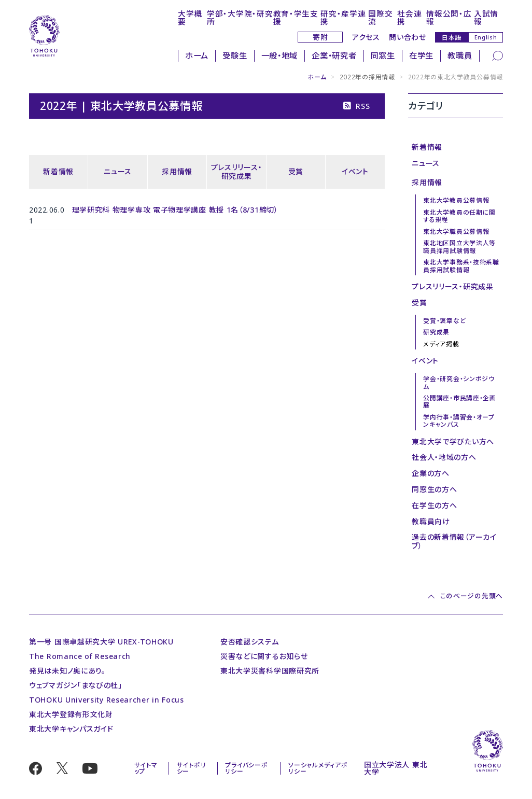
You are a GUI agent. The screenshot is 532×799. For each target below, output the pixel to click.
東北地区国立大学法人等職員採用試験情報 (459, 246)
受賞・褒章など (444, 320)
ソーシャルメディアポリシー (318, 768)
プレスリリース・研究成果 (237, 172)
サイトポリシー (192, 768)
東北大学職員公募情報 (456, 231)
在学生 (421, 56)
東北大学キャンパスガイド (71, 729)
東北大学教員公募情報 (456, 200)
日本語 (452, 37)
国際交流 (380, 17)
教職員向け (431, 521)
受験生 (235, 56)
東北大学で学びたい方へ (453, 441)
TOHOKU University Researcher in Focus (107, 700)
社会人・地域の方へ (444, 457)
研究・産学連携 (343, 17)
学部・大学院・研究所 (240, 17)
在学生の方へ (434, 505)
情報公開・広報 (449, 17)
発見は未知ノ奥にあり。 (67, 671)
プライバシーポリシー (246, 768)
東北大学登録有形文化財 (71, 714)
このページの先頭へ (472, 596)
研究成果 (436, 332)
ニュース (118, 171)
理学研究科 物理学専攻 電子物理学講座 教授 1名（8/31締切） (175, 210)
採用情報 (177, 171)
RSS (356, 106)
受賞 (296, 171)
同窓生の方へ (434, 489)
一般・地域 (280, 56)
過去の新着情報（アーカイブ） (454, 541)
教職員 (460, 56)
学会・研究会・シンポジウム (459, 382)
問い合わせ (408, 37)
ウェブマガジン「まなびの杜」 (76, 685)
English (486, 37)
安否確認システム (250, 642)
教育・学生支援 (296, 17)
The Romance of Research (80, 656)
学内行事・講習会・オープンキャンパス (459, 420)
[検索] (498, 55)
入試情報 (486, 17)
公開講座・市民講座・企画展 (459, 401)
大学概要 (190, 17)
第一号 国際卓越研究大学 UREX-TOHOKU (101, 642)
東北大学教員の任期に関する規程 (459, 216)
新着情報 (58, 171)
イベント (355, 171)
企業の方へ (431, 473)
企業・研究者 (334, 56)
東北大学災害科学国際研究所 (270, 671)
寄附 (320, 37)
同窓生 (383, 56)
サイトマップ (146, 768)
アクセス (366, 37)
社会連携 (409, 17)
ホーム (197, 56)
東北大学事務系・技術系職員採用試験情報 (461, 265)
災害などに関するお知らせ (264, 656)
